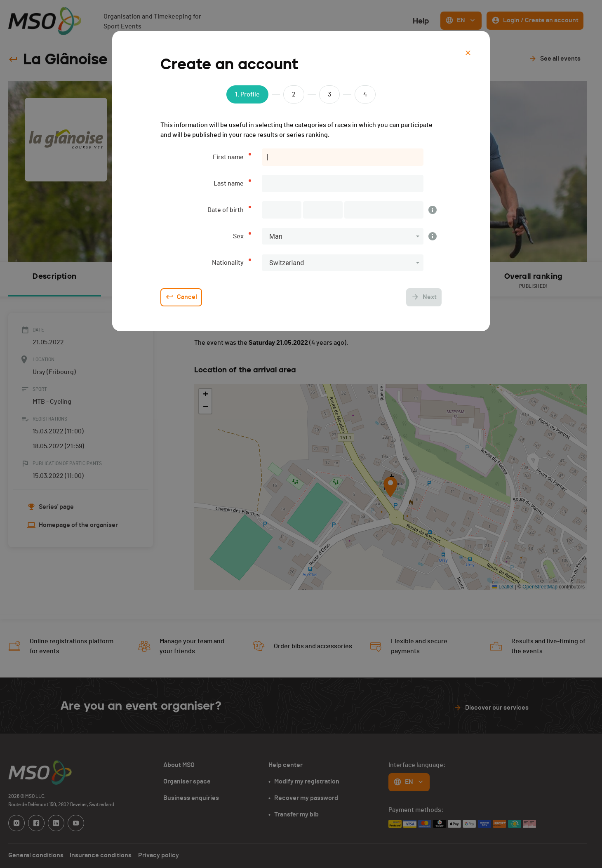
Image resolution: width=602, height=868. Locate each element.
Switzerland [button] (287, 263)
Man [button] (276, 236)
